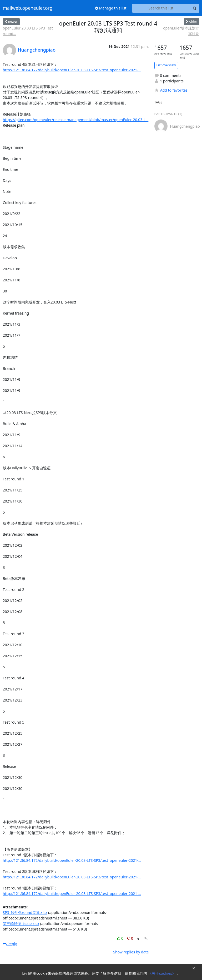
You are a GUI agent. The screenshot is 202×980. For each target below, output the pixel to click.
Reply (10, 944)
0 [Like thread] (121, 938)
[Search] (195, 8)
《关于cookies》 (162, 973)
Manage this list (111, 8)
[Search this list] (161, 8)
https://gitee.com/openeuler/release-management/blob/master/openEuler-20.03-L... (76, 120)
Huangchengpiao (37, 50)
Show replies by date (131, 952)
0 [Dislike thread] (130, 938)
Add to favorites (171, 90)
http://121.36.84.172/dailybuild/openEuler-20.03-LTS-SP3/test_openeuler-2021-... (72, 70)
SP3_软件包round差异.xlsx (25, 912)
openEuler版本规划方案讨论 (181, 31)
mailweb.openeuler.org (28, 8)
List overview (166, 65)
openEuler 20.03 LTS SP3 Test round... (28, 31)
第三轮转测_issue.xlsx (21, 924)
